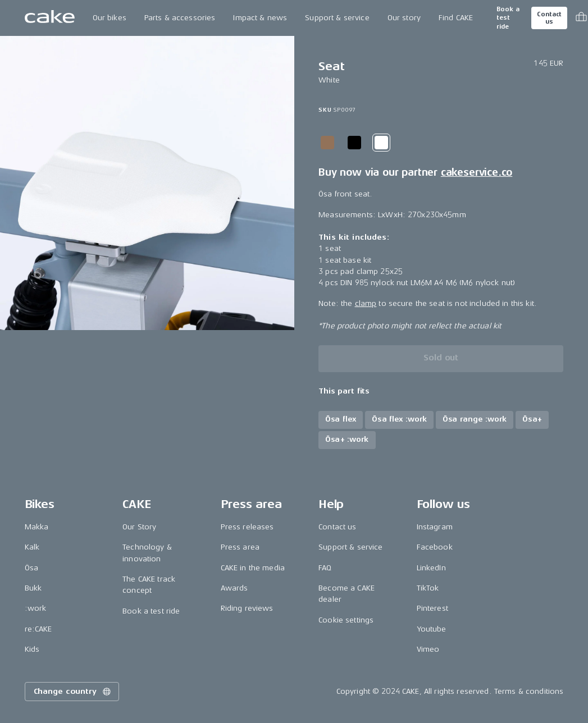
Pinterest (432, 608)
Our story (404, 18)
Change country (73, 692)
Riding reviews (247, 608)
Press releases (247, 527)
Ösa (31, 568)
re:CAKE (38, 629)
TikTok (428, 588)
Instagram (435, 527)
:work (36, 608)
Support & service (337, 18)
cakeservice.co (477, 172)
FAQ (325, 568)
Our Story (139, 527)
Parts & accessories (180, 18)
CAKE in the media (253, 568)
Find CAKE (456, 18)
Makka (37, 527)
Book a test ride (508, 18)
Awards (234, 588)
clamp (366, 303)
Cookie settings (346, 620)
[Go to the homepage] (50, 18)
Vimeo (428, 649)
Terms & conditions (529, 691)
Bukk (33, 588)
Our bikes (110, 18)
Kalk (32, 547)
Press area (240, 547)
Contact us (549, 18)
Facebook (435, 547)
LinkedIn (431, 568)
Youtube (432, 629)
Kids (32, 649)
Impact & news (260, 18)
